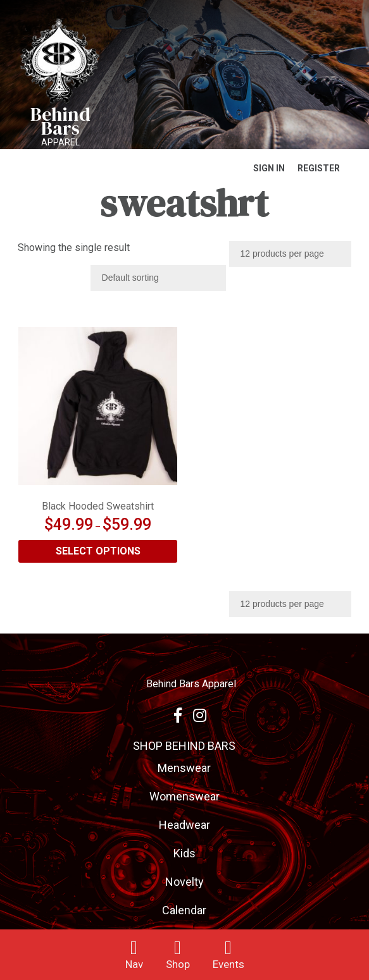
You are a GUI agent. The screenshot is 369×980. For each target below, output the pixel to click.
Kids (184, 853)
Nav (134, 964)
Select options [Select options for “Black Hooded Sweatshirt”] (98, 551)
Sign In (269, 168)
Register (319, 168)
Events (228, 964)
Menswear (184, 768)
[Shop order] (158, 278)
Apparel (60, 142)
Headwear (184, 825)
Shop (178, 964)
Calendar (184, 910)
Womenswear (184, 796)
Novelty (184, 882)
